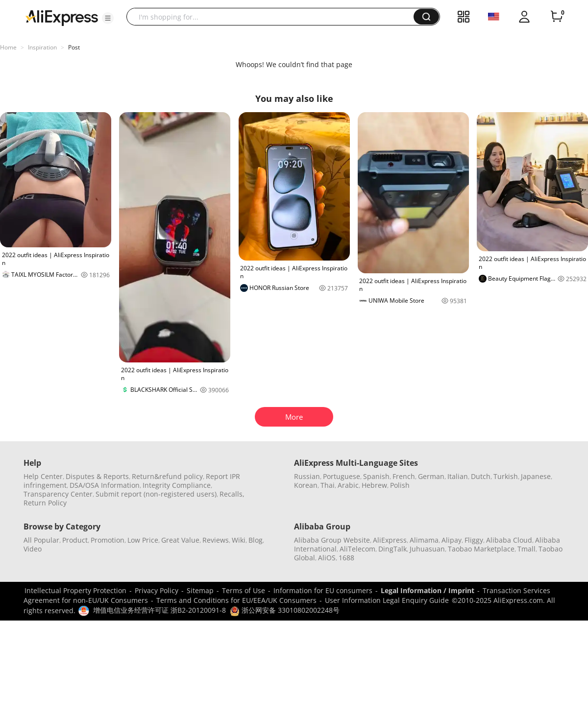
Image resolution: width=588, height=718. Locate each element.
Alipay (452, 540)
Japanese (536, 476)
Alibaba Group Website (332, 540)
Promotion (108, 540)
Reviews (216, 540)
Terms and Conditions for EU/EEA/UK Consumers (236, 600)
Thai (328, 485)
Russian (307, 476)
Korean (306, 485)
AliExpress (390, 540)
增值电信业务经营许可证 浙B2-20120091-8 (159, 610)
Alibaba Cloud (509, 540)
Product (75, 540)
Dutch (481, 476)
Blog (256, 540)
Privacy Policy (157, 590)
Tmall (527, 549)
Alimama (424, 540)
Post (74, 47)
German (431, 476)
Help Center (43, 476)
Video (33, 549)
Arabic (348, 485)
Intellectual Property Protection (75, 590)
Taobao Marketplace (481, 549)
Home (8, 47)
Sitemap (200, 590)
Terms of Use (244, 590)
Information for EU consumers (323, 590)
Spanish (376, 476)
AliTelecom (357, 549)
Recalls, (232, 494)
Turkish (506, 476)
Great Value (180, 540)
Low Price (143, 540)
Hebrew (374, 485)
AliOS (327, 558)
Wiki (239, 540)
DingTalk (392, 549)
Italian (458, 476)
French (404, 476)
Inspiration (42, 47)
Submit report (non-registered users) (156, 494)
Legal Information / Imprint (428, 590)
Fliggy (474, 540)
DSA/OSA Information (105, 485)
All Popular (41, 540)
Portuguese (342, 476)
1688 (346, 558)
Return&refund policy (167, 476)
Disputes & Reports (97, 476)
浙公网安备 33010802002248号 (285, 610)
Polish (400, 485)
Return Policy (45, 503)
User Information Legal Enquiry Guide (387, 600)
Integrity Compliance (177, 485)
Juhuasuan (427, 549)
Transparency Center (58, 494)
